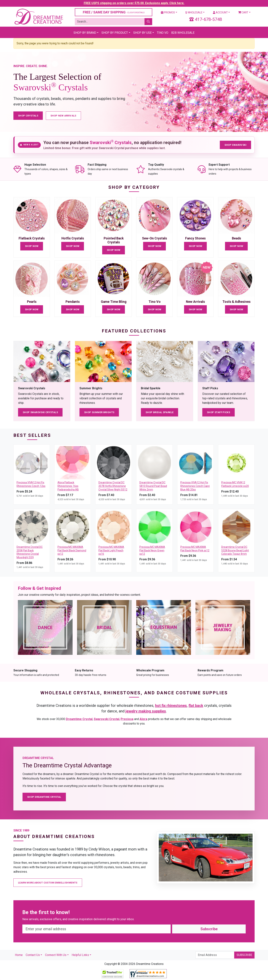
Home (19, 955)
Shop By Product (115, 33)
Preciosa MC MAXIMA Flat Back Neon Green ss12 (152, 550)
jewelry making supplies (146, 711)
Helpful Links (80, 955)
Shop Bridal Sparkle (159, 412)
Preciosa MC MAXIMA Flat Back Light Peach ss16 (111, 550)
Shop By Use (142, 33)
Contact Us (33, 955)
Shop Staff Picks (218, 412)
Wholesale (194, 12)
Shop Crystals (28, 116)
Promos (168, 12)
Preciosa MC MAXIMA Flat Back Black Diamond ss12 (72, 550)
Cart (243, 12)
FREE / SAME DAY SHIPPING (114, 12)
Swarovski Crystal (107, 719)
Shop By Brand (85, 33)
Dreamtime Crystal (79, 719)
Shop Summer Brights (99, 412)
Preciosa (127, 719)
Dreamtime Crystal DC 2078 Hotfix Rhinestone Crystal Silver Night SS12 (113, 486)
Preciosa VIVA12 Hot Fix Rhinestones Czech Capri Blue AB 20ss (195, 486)
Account (220, 12)
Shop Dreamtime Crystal (44, 797)
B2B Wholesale (183, 33)
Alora (143, 719)
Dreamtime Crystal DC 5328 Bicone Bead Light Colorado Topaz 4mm (235, 550)
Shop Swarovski (235, 145)
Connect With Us (56, 955)
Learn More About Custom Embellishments (48, 883)
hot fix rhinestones (171, 706)
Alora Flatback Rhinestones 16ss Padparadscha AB (68, 486)
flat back (196, 706)
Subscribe (209, 929)
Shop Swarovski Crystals (40, 412)
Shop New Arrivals (63, 116)
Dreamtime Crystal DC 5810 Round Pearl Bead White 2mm (153, 486)
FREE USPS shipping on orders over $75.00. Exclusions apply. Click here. (134, 3)
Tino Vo (163, 33)
